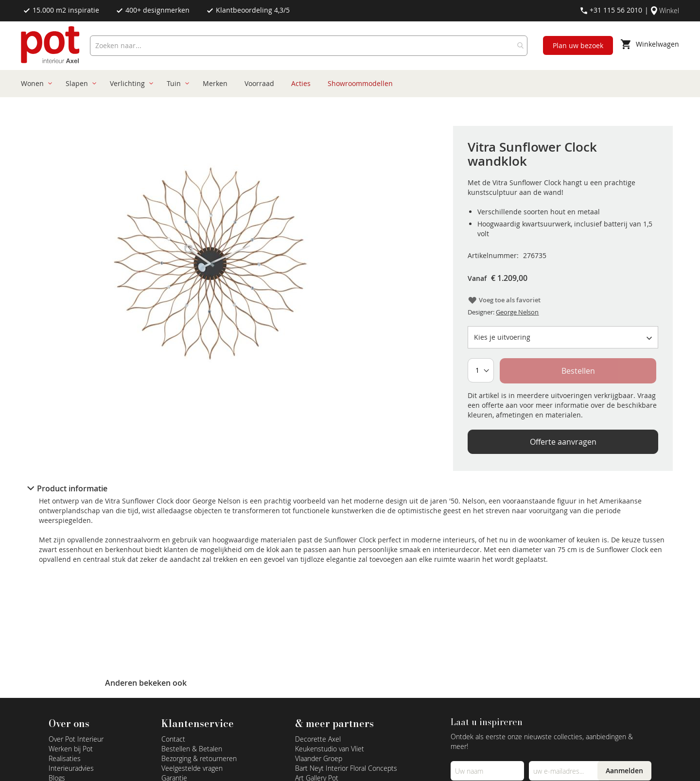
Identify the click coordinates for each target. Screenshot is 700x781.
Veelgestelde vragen (192, 768)
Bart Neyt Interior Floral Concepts (346, 768)
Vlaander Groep (319, 758)
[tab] (350, 488)
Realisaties (65, 758)
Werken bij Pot (71, 749)
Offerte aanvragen (563, 442)
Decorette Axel (318, 739)
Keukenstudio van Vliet (330, 749)
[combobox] (309, 46)
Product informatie (72, 488)
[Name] (487, 771)
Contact (173, 739)
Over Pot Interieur (76, 739)
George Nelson (517, 312)
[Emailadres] (566, 771)
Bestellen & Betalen (192, 749)
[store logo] (51, 46)
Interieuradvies (71, 768)
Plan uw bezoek (578, 45)
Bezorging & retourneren (199, 758)
